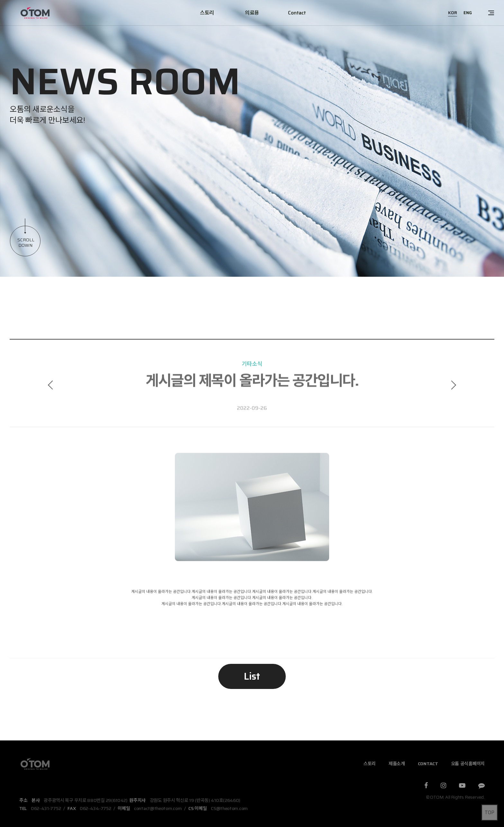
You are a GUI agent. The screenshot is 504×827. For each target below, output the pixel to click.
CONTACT (428, 764)
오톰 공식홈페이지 (468, 764)
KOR (453, 13)
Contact (297, 13)
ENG (468, 13)
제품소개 (397, 764)
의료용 (252, 13)
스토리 (207, 13)
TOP (490, 813)
